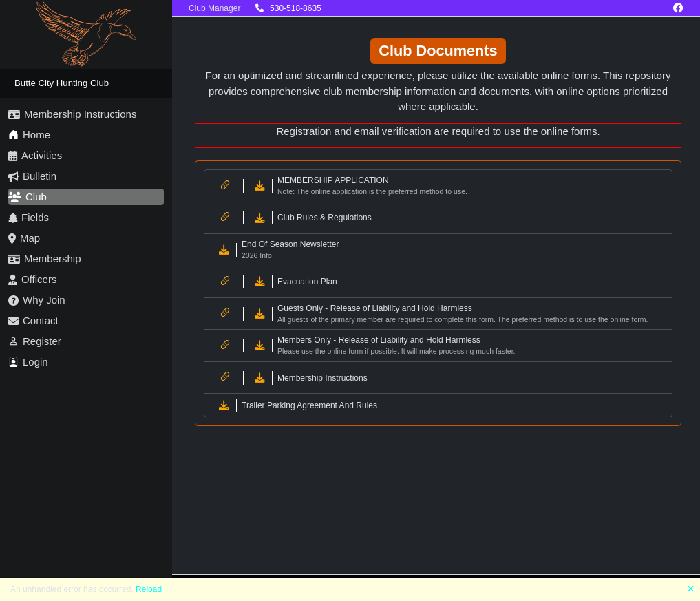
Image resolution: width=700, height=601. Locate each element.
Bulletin (32, 176)
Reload (149, 589)
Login (28, 362)
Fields (29, 217)
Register (35, 341)
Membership (45, 259)
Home (29, 135)
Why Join (37, 300)
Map (24, 238)
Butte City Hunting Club (62, 83)
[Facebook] (678, 8)
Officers (32, 279)
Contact (33, 320)
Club (28, 197)
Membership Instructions (72, 114)
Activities (35, 155)
